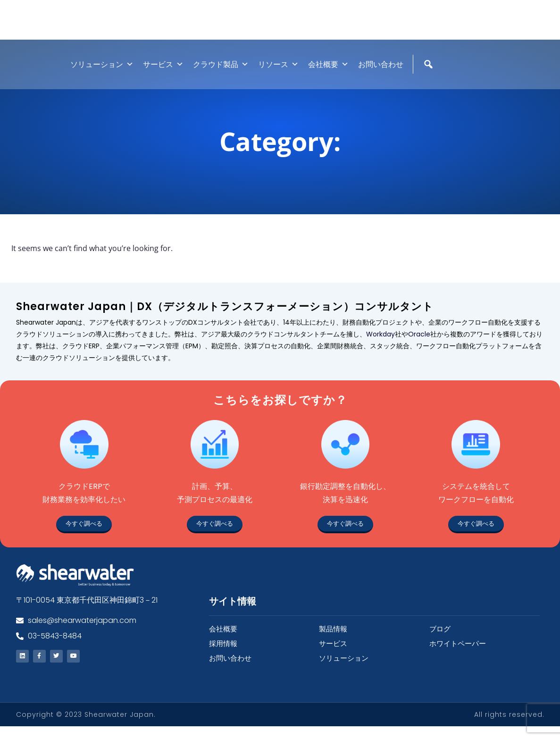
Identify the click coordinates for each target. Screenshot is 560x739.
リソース (278, 74)
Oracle (419, 344)
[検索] (430, 95)
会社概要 (328, 74)
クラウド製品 (221, 74)
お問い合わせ (381, 74)
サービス (163, 74)
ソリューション (102, 74)
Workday (380, 344)
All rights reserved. (509, 727)
